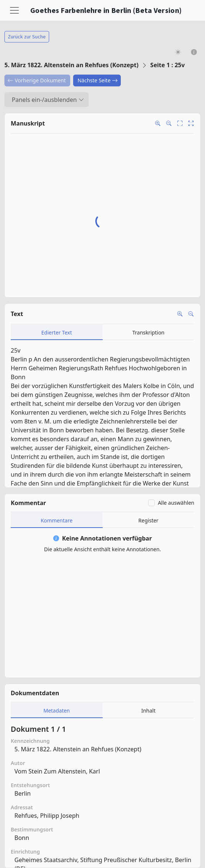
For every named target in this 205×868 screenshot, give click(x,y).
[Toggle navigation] (14, 10)
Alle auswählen (176, 503)
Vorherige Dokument (37, 80)
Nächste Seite (98, 80)
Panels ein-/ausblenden (48, 100)
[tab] (57, 332)
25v (16, 350)
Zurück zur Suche (27, 37)
